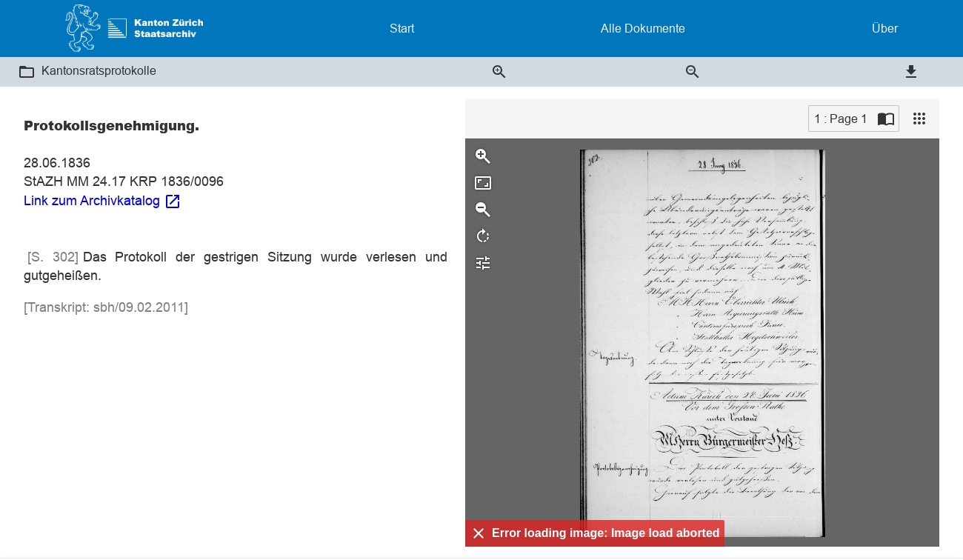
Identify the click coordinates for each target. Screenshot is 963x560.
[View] (919, 119)
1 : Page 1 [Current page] (841, 119)
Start (402, 28)
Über (885, 28)
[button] (27, 72)
